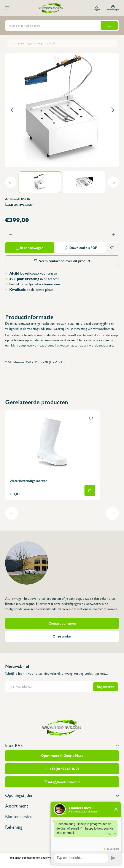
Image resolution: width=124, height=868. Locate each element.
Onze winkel (62, 636)
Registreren (106, 687)
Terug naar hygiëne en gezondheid (33, 43)
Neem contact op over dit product (64, 261)
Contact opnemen (62, 623)
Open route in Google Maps (62, 756)
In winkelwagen (32, 248)
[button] (12, 110)
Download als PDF (83, 248)
